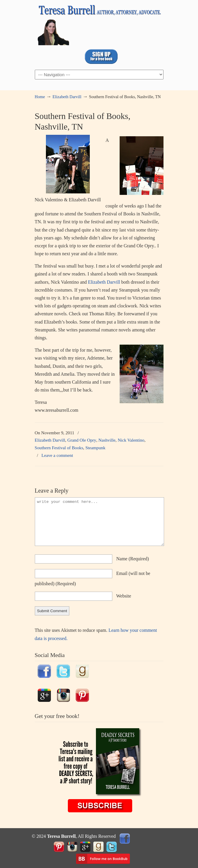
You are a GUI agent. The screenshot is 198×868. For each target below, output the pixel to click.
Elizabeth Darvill (67, 97)
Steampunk (95, 448)
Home (40, 97)
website (124, 596)
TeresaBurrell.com (99, 24)
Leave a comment (57, 455)
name (133, 559)
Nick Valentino (131, 440)
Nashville (107, 440)
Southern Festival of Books (59, 448)
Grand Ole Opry (82, 440)
